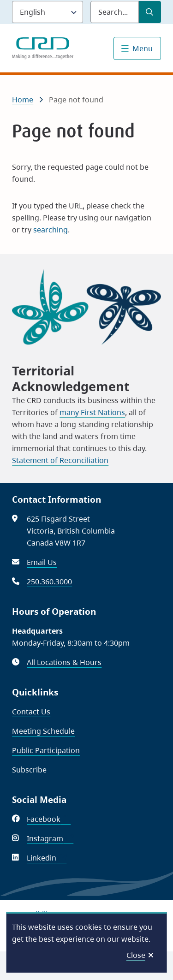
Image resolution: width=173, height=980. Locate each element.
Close (136, 955)
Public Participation (46, 750)
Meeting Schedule (43, 731)
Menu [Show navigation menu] (143, 48)
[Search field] (115, 12)
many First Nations (92, 412)
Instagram (50, 838)
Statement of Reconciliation (60, 460)
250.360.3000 (49, 582)
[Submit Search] (150, 12)
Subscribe (29, 770)
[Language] (48, 12)
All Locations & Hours (64, 662)
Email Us (42, 562)
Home (23, 100)
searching (51, 230)
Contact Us (31, 712)
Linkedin (47, 858)
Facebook (49, 819)
